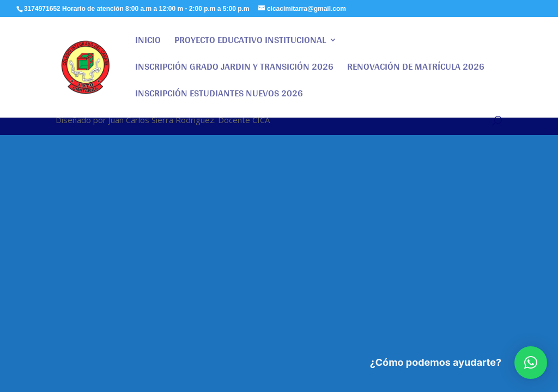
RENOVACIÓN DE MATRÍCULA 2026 (416, 69)
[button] (531, 363)
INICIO (148, 42)
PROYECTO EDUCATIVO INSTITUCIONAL (250, 42)
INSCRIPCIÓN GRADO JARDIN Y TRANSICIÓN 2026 (234, 69)
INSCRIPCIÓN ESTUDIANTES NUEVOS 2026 (219, 96)
